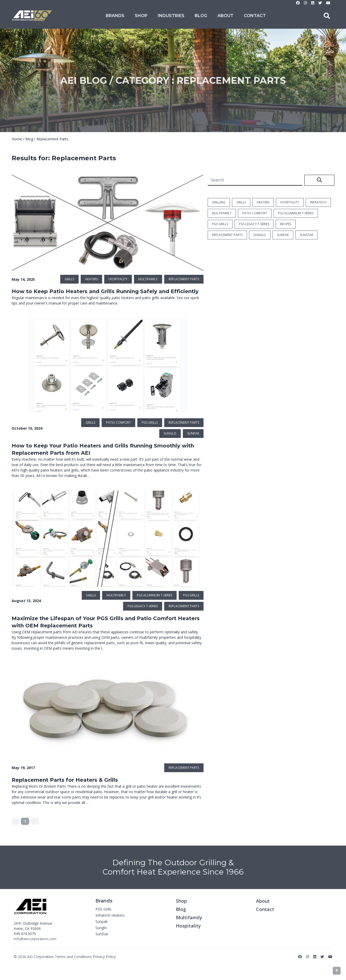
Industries (171, 16)
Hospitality (188, 926)
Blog (201, 16)
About (225, 16)
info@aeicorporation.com (35, 939)
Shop (141, 16)
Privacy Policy (104, 957)
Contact (255, 16)
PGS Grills (103, 909)
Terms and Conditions (73, 957)
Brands (115, 16)
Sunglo (101, 928)
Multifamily (189, 917)
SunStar (102, 934)
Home (17, 139)
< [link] (16, 821)
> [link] (34, 821)
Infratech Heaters (110, 915)
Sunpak (101, 921)
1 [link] (25, 821)
